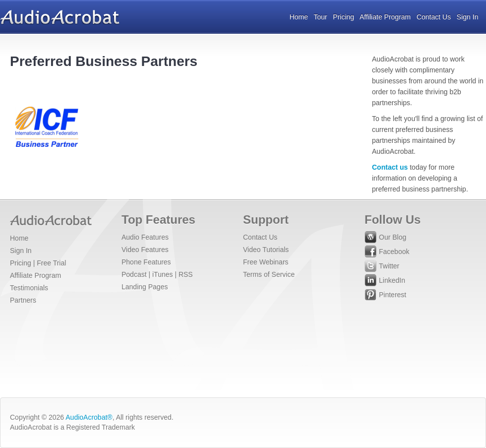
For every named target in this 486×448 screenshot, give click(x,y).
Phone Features (146, 262)
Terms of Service (269, 274)
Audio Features (145, 237)
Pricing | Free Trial (38, 263)
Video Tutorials (266, 250)
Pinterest (386, 296)
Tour (320, 17)
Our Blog (385, 238)
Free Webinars (266, 262)
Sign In (468, 17)
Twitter (382, 267)
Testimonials (29, 288)
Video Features (145, 250)
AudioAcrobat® (89, 417)
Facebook (387, 253)
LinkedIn (385, 282)
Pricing (343, 17)
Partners (23, 300)
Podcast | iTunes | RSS (157, 274)
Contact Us (434, 17)
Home (299, 17)
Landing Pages (145, 287)
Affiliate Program (385, 17)
